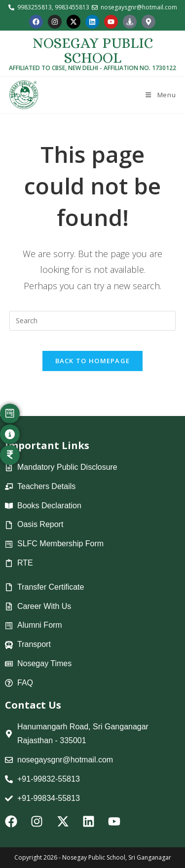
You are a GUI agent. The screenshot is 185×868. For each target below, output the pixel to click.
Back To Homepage (93, 361)
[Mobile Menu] (160, 95)
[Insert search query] (93, 321)
